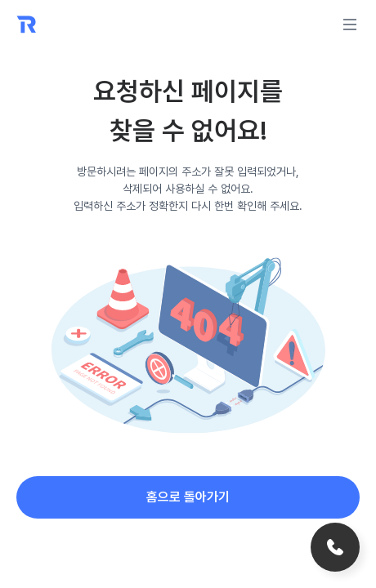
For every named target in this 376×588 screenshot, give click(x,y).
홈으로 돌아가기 (188, 497)
